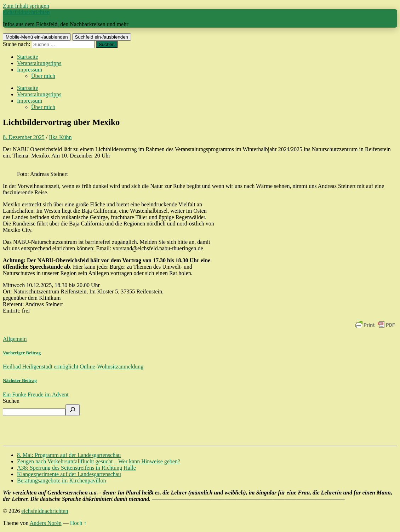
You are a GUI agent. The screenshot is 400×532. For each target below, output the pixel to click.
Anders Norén (46, 523)
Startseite (28, 57)
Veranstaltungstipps (39, 63)
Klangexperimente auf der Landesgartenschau (69, 474)
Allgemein (15, 339)
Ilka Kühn (60, 137)
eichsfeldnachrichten (26, 12)
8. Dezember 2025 (24, 137)
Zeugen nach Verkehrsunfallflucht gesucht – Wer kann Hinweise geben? (99, 461)
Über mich (43, 76)
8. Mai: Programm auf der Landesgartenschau (69, 455)
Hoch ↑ (78, 523)
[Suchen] (73, 410)
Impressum (30, 70)
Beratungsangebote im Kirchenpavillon (61, 480)
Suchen (11, 401)
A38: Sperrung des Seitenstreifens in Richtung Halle (76, 468)
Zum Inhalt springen (26, 6)
